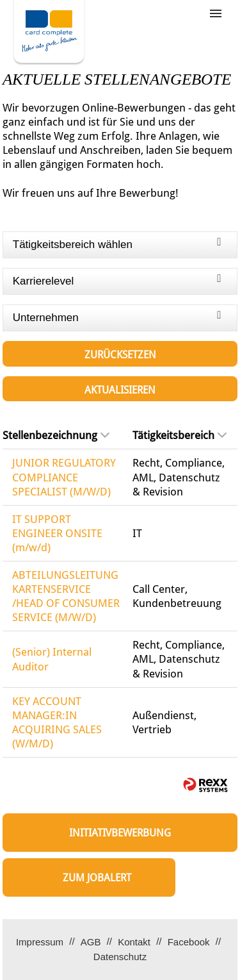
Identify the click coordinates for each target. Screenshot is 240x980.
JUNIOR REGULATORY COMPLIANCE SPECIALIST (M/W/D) (64, 477)
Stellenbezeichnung (56, 435)
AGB (91, 942)
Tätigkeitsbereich (180, 435)
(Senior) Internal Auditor (52, 659)
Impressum (40, 942)
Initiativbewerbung (120, 833)
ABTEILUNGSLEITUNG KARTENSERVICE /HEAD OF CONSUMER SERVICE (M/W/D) (66, 596)
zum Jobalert (97, 878)
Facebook (189, 942)
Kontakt (134, 942)
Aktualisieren (120, 390)
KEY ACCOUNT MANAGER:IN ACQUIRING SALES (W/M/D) (57, 722)
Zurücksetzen (120, 355)
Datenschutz (120, 957)
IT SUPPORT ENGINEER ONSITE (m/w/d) (57, 533)
